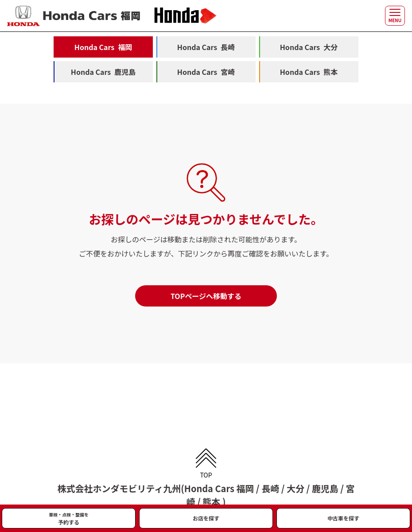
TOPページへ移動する (206, 296)
